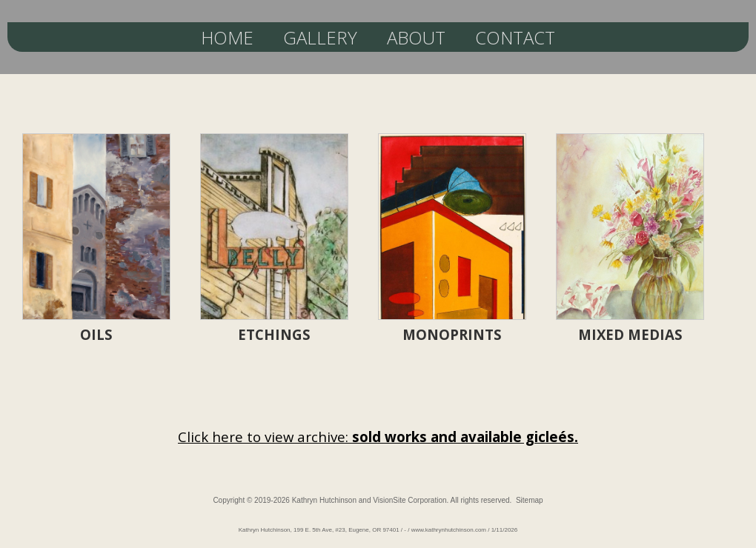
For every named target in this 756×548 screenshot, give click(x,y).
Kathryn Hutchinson (324, 500)
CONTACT (515, 37)
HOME (227, 37)
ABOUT (416, 37)
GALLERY (320, 37)
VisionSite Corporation (409, 500)
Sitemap (530, 500)
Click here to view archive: (378, 437)
